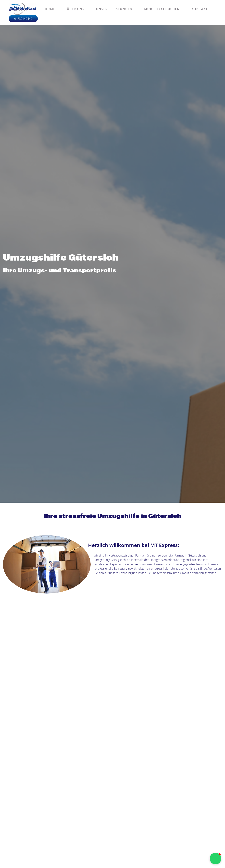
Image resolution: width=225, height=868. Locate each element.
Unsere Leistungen (114, 9)
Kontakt (200, 9)
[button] (216, 859)
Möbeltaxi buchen (162, 9)
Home (50, 9)
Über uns (76, 9)
